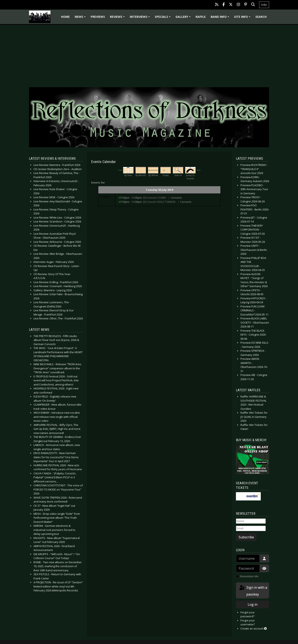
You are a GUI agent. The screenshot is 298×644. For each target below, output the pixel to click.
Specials (163, 18)
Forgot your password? (248, 614)
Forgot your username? (248, 622)
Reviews (118, 18)
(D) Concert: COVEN (155, 198)
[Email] (251, 528)
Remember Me (249, 576)
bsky (264, 5)
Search (261, 17)
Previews (98, 17)
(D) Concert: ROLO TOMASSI (159, 202)
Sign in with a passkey (253, 591)
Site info (243, 18)
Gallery (184, 18)
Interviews (140, 18)
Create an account (254, 628)
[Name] (251, 521)
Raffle (201, 17)
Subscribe (246, 537)
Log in (253, 604)
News (81, 18)
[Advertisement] (149, 53)
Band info (220, 18)
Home (65, 17)
